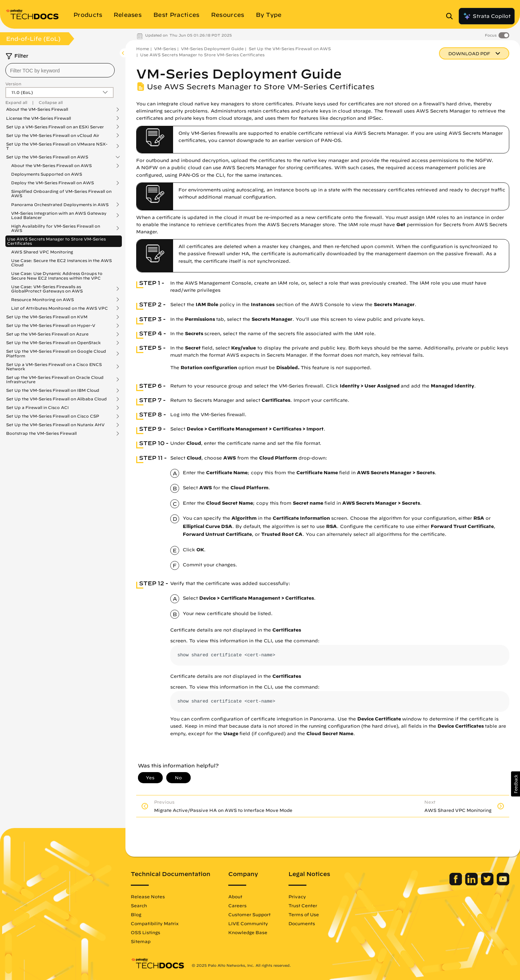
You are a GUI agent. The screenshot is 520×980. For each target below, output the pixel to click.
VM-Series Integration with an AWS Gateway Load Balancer (59, 215)
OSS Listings (145, 932)
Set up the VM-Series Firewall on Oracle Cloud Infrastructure (55, 380)
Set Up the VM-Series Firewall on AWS (47, 157)
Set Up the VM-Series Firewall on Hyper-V (51, 325)
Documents (302, 923)
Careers (237, 905)
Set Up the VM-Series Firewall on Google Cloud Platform (56, 353)
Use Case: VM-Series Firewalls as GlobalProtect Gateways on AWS (47, 289)
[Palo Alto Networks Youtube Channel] (503, 884)
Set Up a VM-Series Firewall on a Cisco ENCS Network (54, 367)
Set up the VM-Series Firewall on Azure (47, 334)
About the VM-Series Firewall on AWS (51, 166)
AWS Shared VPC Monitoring (42, 252)
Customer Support (249, 914)
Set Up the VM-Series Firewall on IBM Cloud (53, 390)
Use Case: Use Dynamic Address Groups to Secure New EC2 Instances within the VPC (57, 275)
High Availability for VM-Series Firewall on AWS (56, 228)
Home (143, 49)
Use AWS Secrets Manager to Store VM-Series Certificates (56, 241)
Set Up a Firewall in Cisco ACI (37, 408)
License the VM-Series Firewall (39, 118)
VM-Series (165, 49)
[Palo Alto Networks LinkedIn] (472, 884)
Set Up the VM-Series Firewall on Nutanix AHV (55, 425)
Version (13, 84)
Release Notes (148, 896)
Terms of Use (304, 914)
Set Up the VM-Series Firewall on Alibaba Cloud (56, 399)
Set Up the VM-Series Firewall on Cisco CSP (53, 416)
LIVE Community (248, 923)
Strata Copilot (487, 16)
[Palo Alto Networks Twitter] (488, 884)
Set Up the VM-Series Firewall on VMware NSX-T (57, 146)
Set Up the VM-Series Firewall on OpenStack (53, 343)
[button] (516, 784)
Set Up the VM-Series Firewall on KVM (47, 317)
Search (139, 905)
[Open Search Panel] (452, 16)
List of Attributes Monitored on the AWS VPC (59, 308)
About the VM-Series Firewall (37, 109)
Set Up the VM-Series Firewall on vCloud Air (53, 135)
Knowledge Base (248, 932)
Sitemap (141, 941)
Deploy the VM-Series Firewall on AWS (53, 183)
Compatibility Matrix (155, 923)
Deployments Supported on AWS (47, 174)
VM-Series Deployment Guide (212, 49)
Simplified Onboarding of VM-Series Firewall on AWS (61, 193)
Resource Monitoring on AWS (42, 300)
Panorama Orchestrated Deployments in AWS (60, 205)
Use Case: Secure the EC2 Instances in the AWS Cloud (61, 263)
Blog (136, 914)
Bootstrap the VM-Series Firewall (41, 433)
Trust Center (303, 905)
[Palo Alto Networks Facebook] (456, 884)
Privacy (297, 896)
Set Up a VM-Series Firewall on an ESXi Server (55, 127)
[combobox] (60, 70)
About (235, 896)
